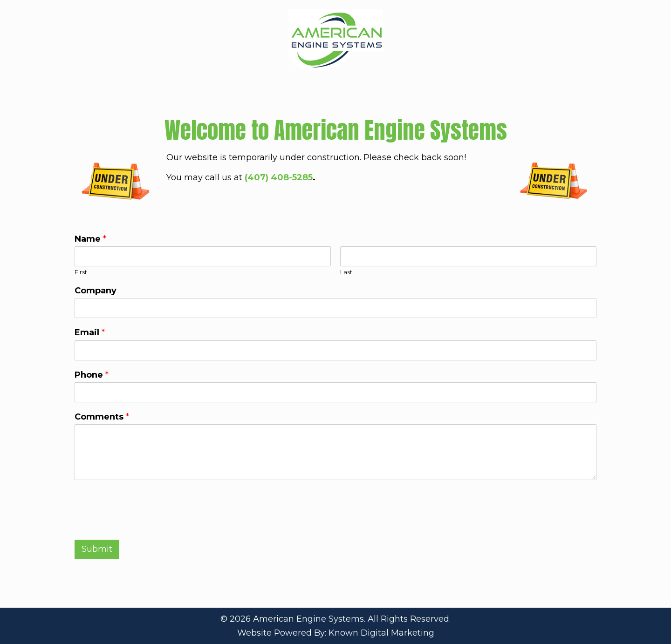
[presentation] (145, 524)
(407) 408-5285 (279, 177)
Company (96, 291)
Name (90, 239)
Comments (102, 417)
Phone (92, 375)
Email (90, 332)
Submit (97, 549)
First (81, 272)
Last (346, 272)
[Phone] (335, 392)
